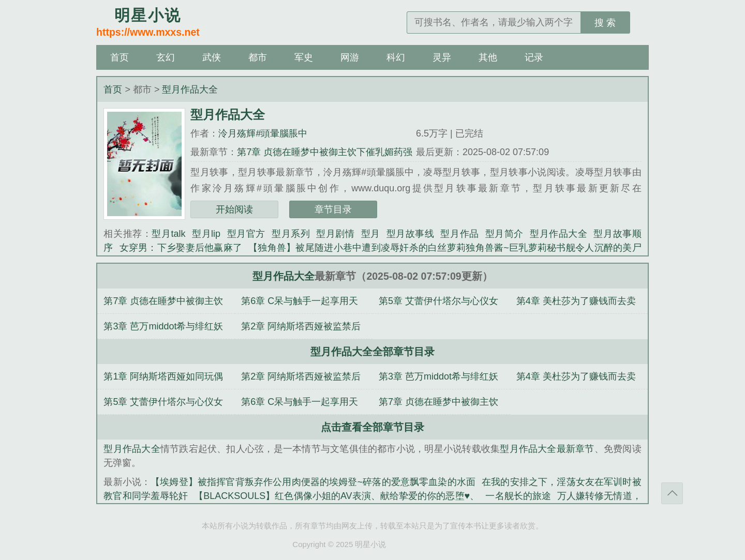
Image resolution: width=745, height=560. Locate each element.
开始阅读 (234, 209)
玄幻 (166, 57)
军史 (304, 57)
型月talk (168, 234)
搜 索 (605, 23)
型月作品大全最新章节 (547, 449)
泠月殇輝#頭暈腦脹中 (263, 133)
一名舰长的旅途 (518, 496)
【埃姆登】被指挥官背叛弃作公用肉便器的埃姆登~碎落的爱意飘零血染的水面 (313, 482)
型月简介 (504, 234)
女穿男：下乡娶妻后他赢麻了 (181, 248)
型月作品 (459, 234)
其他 (488, 57)
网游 (350, 57)
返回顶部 (672, 493)
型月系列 (291, 234)
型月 (371, 234)
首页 (120, 57)
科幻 (396, 57)
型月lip (206, 234)
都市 (258, 57)
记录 (534, 57)
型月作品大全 (190, 89)
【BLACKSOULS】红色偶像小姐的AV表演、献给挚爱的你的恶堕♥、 (337, 496)
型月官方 (246, 234)
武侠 (212, 57)
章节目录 (333, 209)
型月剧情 (335, 234)
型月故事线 (411, 234)
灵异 (442, 57)
